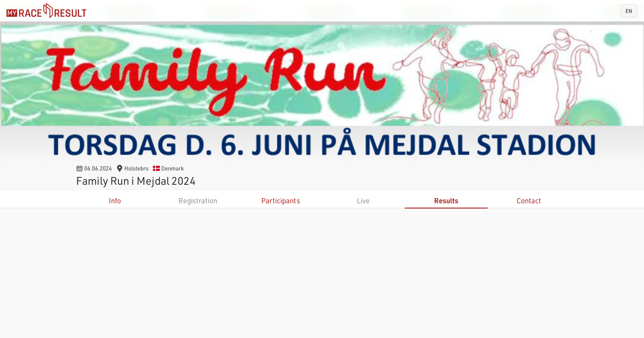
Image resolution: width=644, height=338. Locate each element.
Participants (281, 201)
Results (446, 201)
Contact (529, 201)
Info (115, 201)
